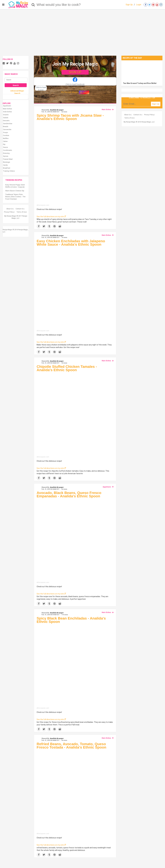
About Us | (10, 209)
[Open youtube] (157, 5)
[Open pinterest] (153, 5)
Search (16, 85)
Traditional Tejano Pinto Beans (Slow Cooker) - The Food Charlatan (15, 197)
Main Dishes (106, 109)
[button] (75, 81)
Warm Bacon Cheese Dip (15, 191)
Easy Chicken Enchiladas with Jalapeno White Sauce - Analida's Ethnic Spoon (71, 243)
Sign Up (129, 5)
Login (139, 5)
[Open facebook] (146, 5)
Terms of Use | (22, 212)
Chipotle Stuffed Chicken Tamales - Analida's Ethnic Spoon (67, 368)
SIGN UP (75, 72)
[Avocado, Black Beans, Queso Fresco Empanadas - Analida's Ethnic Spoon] (75, 540)
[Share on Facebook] (39, 226)
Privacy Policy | (9, 212)
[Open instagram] (161, 5)
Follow (84, 92)
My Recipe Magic (70, 92)
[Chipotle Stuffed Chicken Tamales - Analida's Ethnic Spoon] (75, 415)
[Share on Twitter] (44, 226)
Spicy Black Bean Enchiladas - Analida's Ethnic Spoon (71, 620)
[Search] (33, 5)
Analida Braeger (57, 110)
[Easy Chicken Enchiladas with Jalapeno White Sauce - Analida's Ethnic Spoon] (75, 289)
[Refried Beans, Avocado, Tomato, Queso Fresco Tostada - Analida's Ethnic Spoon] (75, 792)
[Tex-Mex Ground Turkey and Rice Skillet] (142, 71)
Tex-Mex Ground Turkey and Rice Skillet (140, 83)
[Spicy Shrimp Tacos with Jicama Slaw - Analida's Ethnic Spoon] (75, 163)
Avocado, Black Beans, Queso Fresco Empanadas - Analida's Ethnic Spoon (69, 494)
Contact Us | (20, 209)
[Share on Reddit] (60, 226)
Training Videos (9, 171)
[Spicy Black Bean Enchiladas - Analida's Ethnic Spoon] (75, 666)
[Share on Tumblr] (49, 226)
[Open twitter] (149, 5)
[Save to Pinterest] (54, 226)
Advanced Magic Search (17, 92)
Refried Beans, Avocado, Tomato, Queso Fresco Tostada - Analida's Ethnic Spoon (71, 746)
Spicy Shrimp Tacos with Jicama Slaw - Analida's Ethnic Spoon (70, 117)
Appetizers (107, 487)
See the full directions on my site (51, 217)
